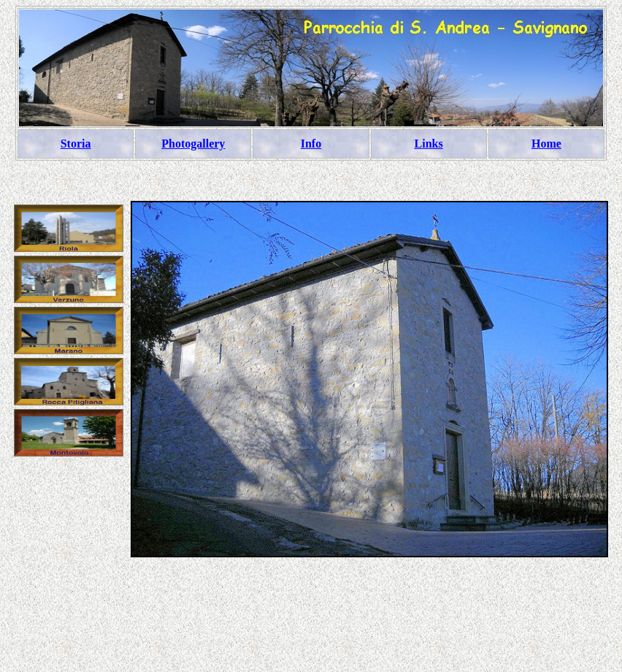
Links (429, 144)
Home (546, 144)
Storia (76, 144)
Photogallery (193, 144)
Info (311, 144)
